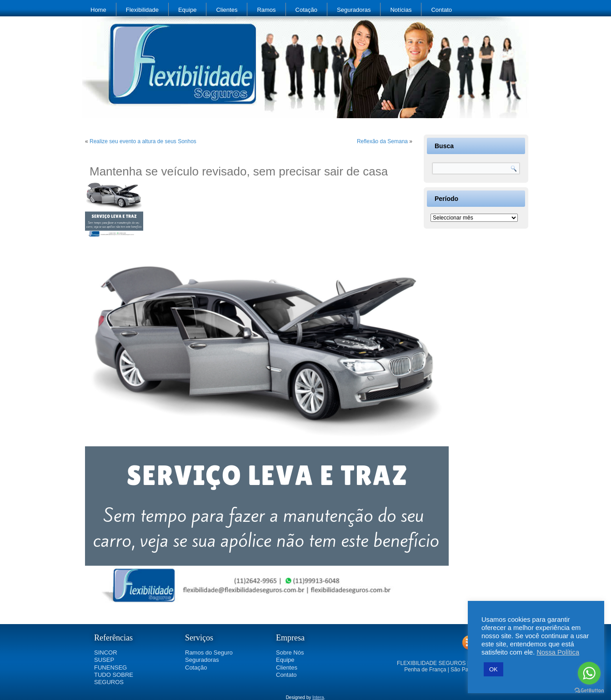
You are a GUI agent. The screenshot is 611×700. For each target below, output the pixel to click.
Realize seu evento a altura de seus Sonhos (143, 141)
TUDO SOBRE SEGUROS (114, 678)
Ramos (266, 10)
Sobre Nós (290, 652)
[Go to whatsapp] (589, 673)
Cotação (306, 10)
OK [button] (493, 669)
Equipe (187, 10)
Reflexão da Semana (382, 141)
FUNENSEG (110, 667)
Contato (441, 10)
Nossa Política (558, 652)
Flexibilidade (142, 10)
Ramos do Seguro (209, 652)
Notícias (401, 10)
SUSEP (104, 660)
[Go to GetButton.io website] (589, 691)
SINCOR (106, 652)
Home (98, 10)
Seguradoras (354, 10)
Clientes (227, 10)
